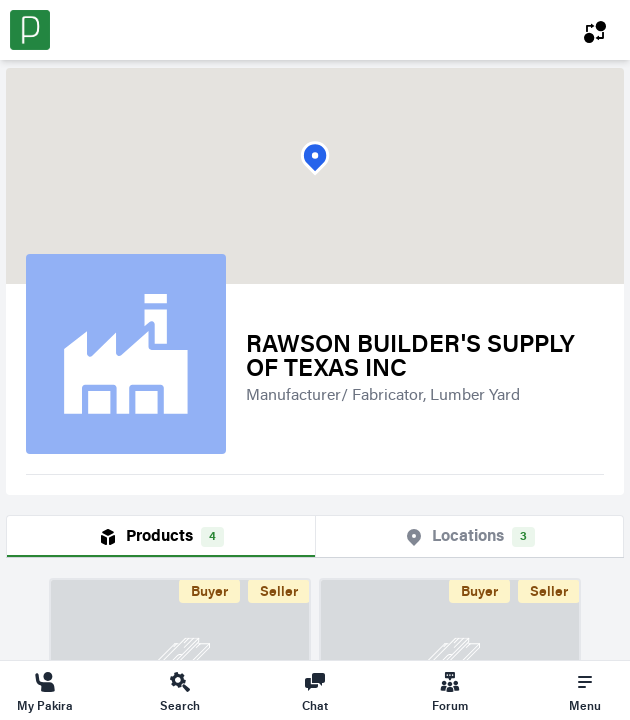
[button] (315, 158)
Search (180, 691)
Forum (450, 691)
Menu (585, 691)
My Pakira (45, 691)
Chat (315, 691)
